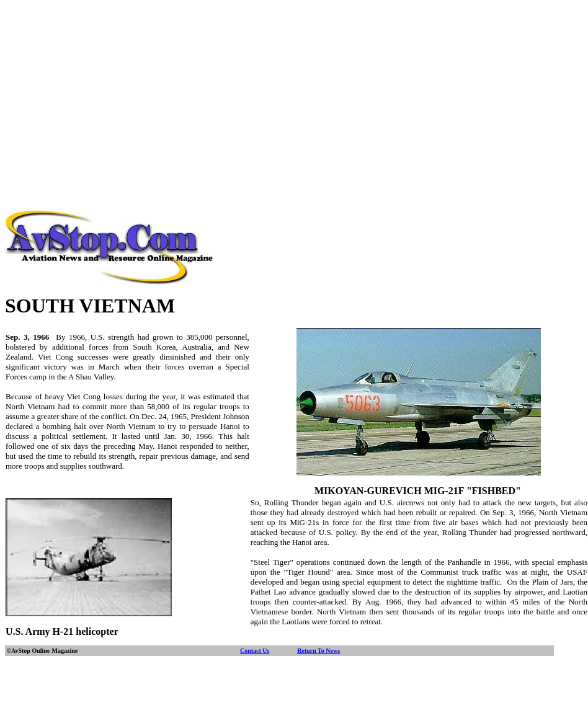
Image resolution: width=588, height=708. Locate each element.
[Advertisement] (294, 92)
